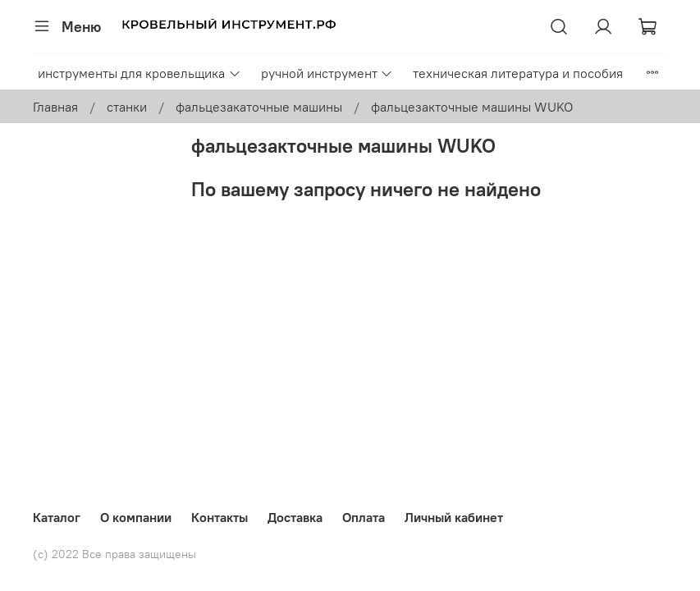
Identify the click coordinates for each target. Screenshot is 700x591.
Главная (55, 107)
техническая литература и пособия (518, 73)
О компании (136, 517)
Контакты (220, 517)
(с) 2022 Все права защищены (114, 554)
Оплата (364, 517)
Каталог (57, 517)
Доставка (295, 517)
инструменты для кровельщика (139, 73)
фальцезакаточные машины (259, 107)
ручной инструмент (327, 73)
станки (127, 107)
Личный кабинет (454, 517)
